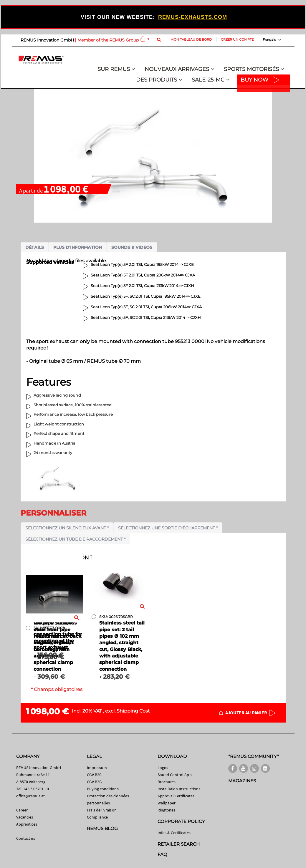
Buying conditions (103, 789)
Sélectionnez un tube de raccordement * (75, 539)
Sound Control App (175, 775)
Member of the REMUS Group (108, 40)
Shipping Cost (133, 711)
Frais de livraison (102, 810)
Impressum (97, 768)
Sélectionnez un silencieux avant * (67, 528)
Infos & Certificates (174, 833)
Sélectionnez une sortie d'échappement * (168, 528)
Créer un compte (237, 39)
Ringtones (167, 810)
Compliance (97, 817)
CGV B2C (94, 775)
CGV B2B (94, 782)
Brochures (167, 782)
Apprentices (27, 824)
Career (22, 810)
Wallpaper (167, 803)
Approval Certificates (176, 796)
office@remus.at (31, 796)
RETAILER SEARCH (179, 844)
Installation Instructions (179, 789)
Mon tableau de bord (191, 39)
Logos (163, 768)
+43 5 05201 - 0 (36, 789)
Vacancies (25, 817)
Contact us (26, 838)
